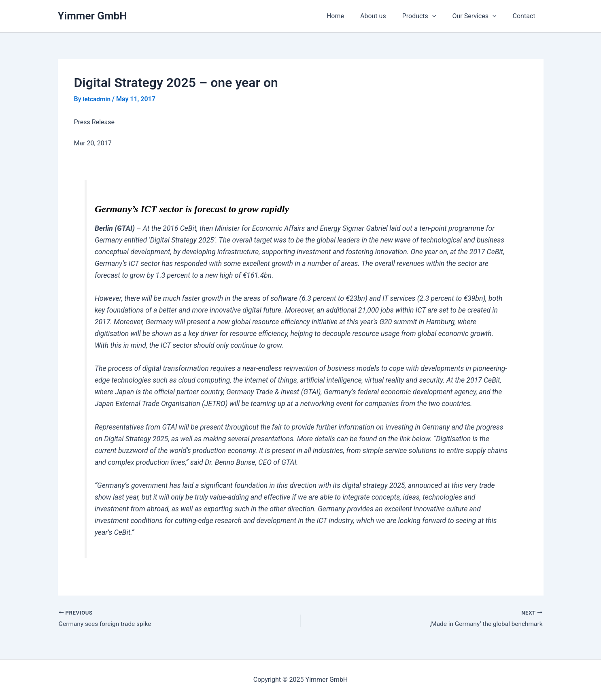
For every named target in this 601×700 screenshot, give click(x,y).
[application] (440, 16)
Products (427, 16)
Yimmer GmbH (92, 16)
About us (384, 16)
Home (350, 16)
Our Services (479, 16)
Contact (526, 16)
